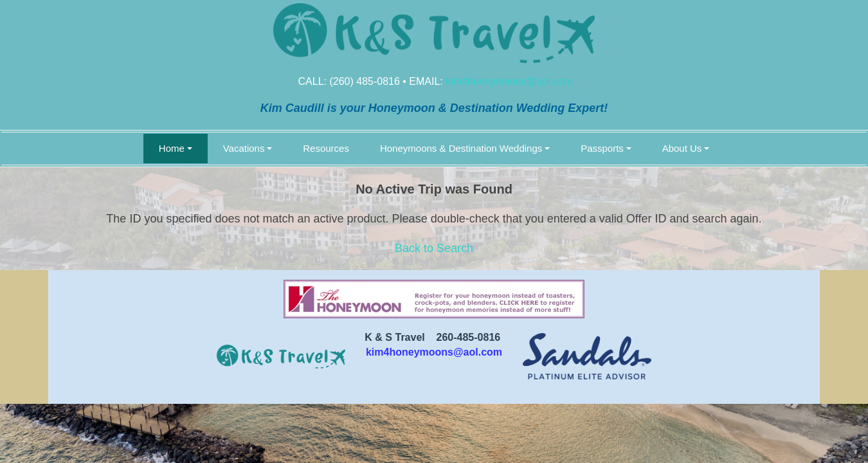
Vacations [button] (244, 148)
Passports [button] (602, 148)
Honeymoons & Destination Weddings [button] (461, 148)
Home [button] (172, 148)
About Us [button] (682, 148)
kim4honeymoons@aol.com (509, 81)
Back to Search (434, 248)
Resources (326, 148)
